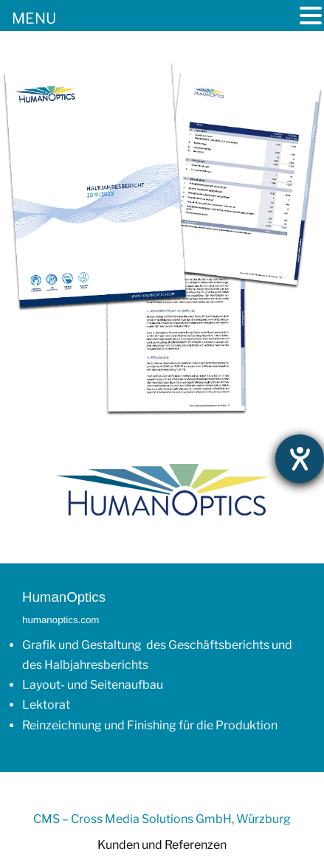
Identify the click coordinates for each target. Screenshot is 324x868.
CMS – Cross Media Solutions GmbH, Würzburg (162, 819)
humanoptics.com (61, 620)
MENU (34, 18)
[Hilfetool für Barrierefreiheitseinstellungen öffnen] (300, 459)
